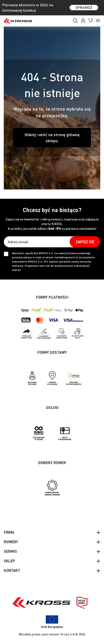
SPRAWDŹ (84, 7)
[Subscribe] (85, 242)
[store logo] (18, 21)
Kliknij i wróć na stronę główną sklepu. (52, 137)
